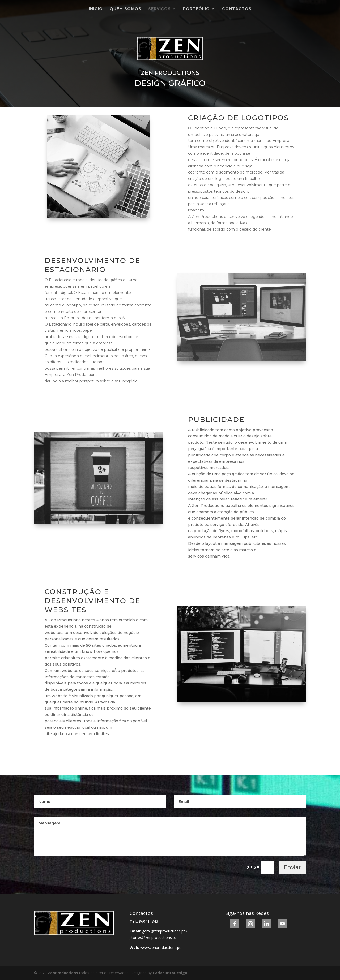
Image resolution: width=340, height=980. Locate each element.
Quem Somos (126, 9)
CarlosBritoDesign (170, 973)
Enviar (292, 867)
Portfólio (196, 9)
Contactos (237, 9)
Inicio (96, 9)
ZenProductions (63, 973)
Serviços (160, 9)
